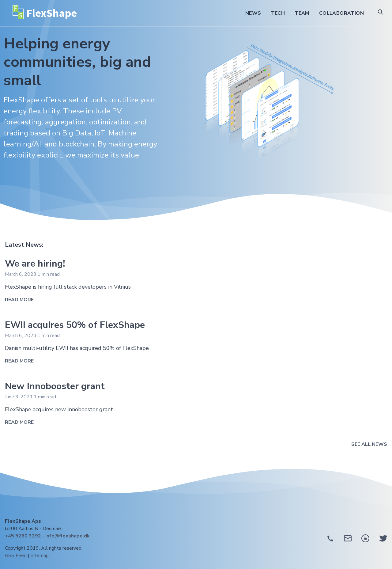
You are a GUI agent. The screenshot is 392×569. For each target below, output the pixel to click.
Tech (278, 13)
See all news (369, 444)
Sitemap (40, 556)
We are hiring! (35, 264)
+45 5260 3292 (23, 536)
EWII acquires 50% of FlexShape (75, 325)
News (253, 13)
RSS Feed (16, 556)
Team (302, 13)
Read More (19, 300)
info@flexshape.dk (68, 536)
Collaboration (341, 13)
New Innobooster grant (55, 386)
